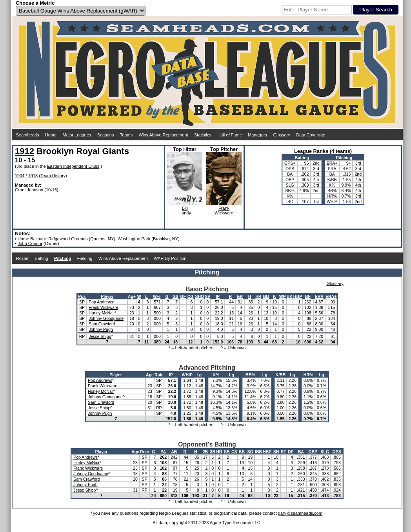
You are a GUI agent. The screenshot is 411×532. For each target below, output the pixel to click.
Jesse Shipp (100, 336)
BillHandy (185, 211)
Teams (126, 135)
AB (174, 452)
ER (240, 296)
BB (266, 296)
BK (290, 296)
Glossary (281, 135)
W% (157, 296)
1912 (25, 151)
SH (276, 452)
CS (234, 452)
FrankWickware (224, 211)
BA (301, 452)
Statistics (203, 135)
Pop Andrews (101, 302)
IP (218, 296)
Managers (257, 135)
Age (132, 296)
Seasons (106, 135)
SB (227, 452)
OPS (336, 452)
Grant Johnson (29, 190)
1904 (20, 176)
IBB (258, 452)
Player (107, 296)
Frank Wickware (103, 307)
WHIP (187, 375)
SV (207, 296)
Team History (53, 176)
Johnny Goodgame (106, 318)
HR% (308, 375)
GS (175, 296)
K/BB (281, 375)
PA (163, 452)
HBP (298, 296)
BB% (250, 375)
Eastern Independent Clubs (73, 166)
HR (258, 296)
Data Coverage (311, 135)
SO (250, 452)
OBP (313, 452)
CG (191, 296)
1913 (33, 176)
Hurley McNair (102, 313)
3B (213, 452)
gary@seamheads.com (300, 513)
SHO (199, 296)
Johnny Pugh (101, 329)
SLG (325, 452)
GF (183, 296)
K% (216, 375)
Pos (82, 296)
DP (291, 452)
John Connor (30, 243)
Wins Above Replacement (164, 135)
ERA (319, 296)
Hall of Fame (229, 135)
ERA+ (331, 296)
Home (51, 135)
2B (205, 452)
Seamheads (28, 135)
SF (283, 452)
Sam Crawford (102, 324)
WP (283, 296)
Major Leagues (77, 135)
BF (308, 296)
